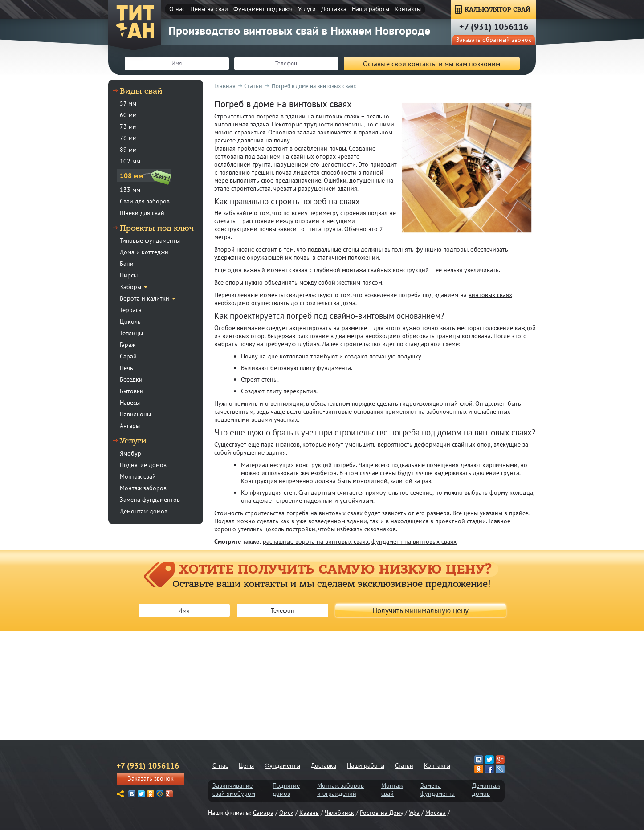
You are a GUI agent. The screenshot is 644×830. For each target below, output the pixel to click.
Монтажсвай (392, 789)
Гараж (128, 345)
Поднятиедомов (286, 789)
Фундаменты (282, 765)
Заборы (130, 287)
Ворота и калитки (145, 298)
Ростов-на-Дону (381, 813)
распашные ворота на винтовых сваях (316, 541)
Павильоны (135, 414)
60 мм (128, 115)
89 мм (128, 150)
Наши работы (371, 9)
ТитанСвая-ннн (135, 22)
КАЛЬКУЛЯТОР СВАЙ (497, 10)
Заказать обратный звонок (494, 40)
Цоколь (130, 321)
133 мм (130, 190)
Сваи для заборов (145, 201)
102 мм (130, 161)
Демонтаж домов (144, 511)
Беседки (131, 379)
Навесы (130, 403)
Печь (126, 368)
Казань (309, 813)
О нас (177, 9)
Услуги (307, 9)
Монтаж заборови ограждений (340, 789)
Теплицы (131, 333)
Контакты (408, 9)
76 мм (128, 138)
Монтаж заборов (143, 488)
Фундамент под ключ (263, 9)
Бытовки (132, 391)
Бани (127, 264)
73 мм (128, 126)
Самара (263, 813)
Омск (286, 813)
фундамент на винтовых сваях (414, 541)
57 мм (128, 103)
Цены (246, 765)
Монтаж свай (138, 476)
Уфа (414, 813)
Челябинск (339, 813)
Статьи (404, 765)
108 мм (132, 175)
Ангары (130, 426)
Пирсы (129, 275)
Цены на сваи (209, 9)
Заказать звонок (151, 778)
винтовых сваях (490, 295)
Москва (436, 813)
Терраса (131, 310)
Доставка (334, 9)
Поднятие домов (143, 465)
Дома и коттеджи (144, 252)
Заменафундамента (438, 789)
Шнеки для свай (142, 213)
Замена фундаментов (150, 500)
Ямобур (130, 453)
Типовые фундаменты (150, 240)
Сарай (128, 356)
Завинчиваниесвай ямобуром (234, 789)
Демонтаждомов (486, 789)
